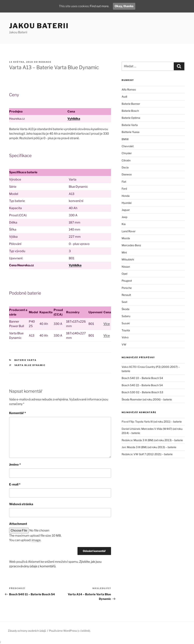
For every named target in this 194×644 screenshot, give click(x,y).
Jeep (124, 217)
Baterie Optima (131, 118)
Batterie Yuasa (131, 132)
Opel (124, 274)
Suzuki (126, 323)
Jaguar (126, 210)
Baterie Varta (26, 360)
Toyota (126, 330)
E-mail (15, 484)
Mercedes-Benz (131, 245)
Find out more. (100, 6)
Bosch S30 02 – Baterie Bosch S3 (142, 392)
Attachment (18, 524)
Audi (124, 97)
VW (124, 344)
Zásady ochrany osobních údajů (27, 631)
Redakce (45, 62)
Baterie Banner (131, 104)
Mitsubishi (128, 259)
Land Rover (129, 231)
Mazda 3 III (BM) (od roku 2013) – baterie (158, 440)
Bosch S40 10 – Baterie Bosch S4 (142, 378)
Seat (124, 302)
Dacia (125, 167)
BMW (125, 139)
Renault (126, 295)
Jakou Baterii (39, 26)
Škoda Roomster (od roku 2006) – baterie (147, 399)
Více (107, 324)
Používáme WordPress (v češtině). (70, 631)
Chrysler (127, 153)
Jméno (15, 465)
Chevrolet (128, 146)
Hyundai (127, 203)
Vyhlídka (74, 119)
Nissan (126, 267)
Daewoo (127, 174)
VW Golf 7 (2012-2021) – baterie (153, 454)
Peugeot (127, 281)
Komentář (18, 413)
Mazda (126, 238)
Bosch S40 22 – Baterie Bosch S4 (142, 385)
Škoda (126, 309)
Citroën (126, 160)
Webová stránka (21, 504)
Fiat (124, 182)
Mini (124, 252)
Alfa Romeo (129, 89)
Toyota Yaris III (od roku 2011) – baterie (158, 422)
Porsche (127, 288)
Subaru (126, 316)
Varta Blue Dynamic (30, 365)
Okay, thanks (125, 6)
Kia (124, 224)
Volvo (125, 337)
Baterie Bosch (130, 111)
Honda (126, 196)
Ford (124, 189)
